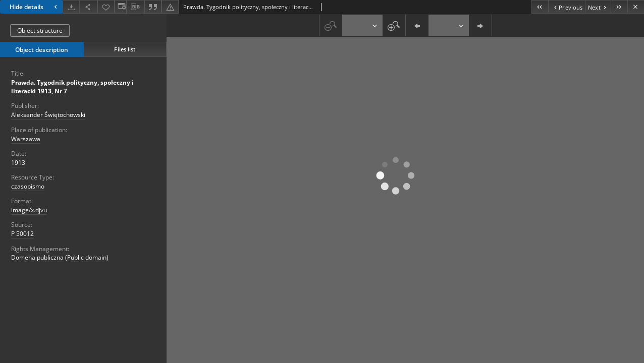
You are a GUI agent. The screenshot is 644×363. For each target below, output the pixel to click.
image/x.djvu (29, 210)
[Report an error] (170, 7)
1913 (18, 163)
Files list (125, 49)
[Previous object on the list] (567, 7)
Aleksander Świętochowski (48, 115)
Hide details (35, 7)
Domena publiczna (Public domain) (60, 257)
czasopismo (28, 186)
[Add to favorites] (106, 7)
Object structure (40, 31)
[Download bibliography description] (135, 7)
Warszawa (26, 139)
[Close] (636, 7)
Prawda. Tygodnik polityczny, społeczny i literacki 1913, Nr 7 (72, 87)
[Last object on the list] (619, 7)
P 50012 (22, 234)
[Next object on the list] (598, 7)
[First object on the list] (540, 7)
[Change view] (121, 7)
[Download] (71, 7)
